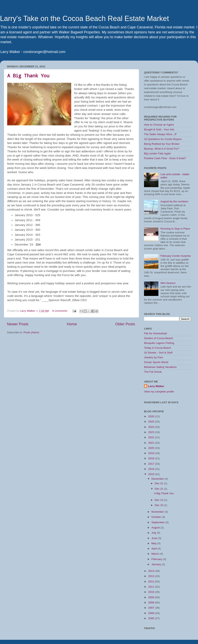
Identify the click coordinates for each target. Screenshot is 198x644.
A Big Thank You (28, 76)
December (158, 479)
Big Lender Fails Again (157, 153)
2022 (152, 437)
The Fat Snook (153, 372)
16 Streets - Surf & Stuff (158, 353)
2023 (152, 432)
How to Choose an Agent (159, 125)
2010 (152, 592)
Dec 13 (159, 500)
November (158, 512)
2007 (152, 608)
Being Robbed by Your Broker (162, 144)
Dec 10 (159, 505)
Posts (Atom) (31, 332)
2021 (152, 443)
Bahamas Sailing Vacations (160, 367)
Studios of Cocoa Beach (158, 338)
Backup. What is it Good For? (162, 149)
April (154, 549)
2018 (152, 458)
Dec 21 (159, 489)
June (155, 538)
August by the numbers (174, 201)
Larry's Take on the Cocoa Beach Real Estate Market (84, 18)
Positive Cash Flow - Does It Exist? (165, 158)
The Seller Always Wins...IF (160, 134)
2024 (152, 427)
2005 (152, 618)
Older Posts (125, 324)
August (156, 528)
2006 (152, 613)
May (154, 543)
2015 (152, 474)
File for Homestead (155, 333)
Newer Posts (18, 324)
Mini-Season (168, 283)
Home (72, 324)
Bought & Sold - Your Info (159, 129)
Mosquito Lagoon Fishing (159, 343)
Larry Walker (156, 386)
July (154, 533)
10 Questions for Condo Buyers (163, 139)
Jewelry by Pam (153, 357)
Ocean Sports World (156, 362)
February (157, 559)
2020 (152, 448)
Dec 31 (159, 483)
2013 (152, 576)
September (158, 522)
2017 (152, 464)
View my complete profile (159, 392)
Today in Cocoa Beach (157, 348)
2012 (152, 582)
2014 (152, 571)
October (157, 517)
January (157, 564)
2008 (152, 603)
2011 (152, 587)
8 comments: (60, 311)
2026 (152, 416)
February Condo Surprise (176, 256)
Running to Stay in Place (175, 229)
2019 (152, 453)
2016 (152, 469)
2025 (152, 422)
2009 (152, 597)
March (155, 554)
